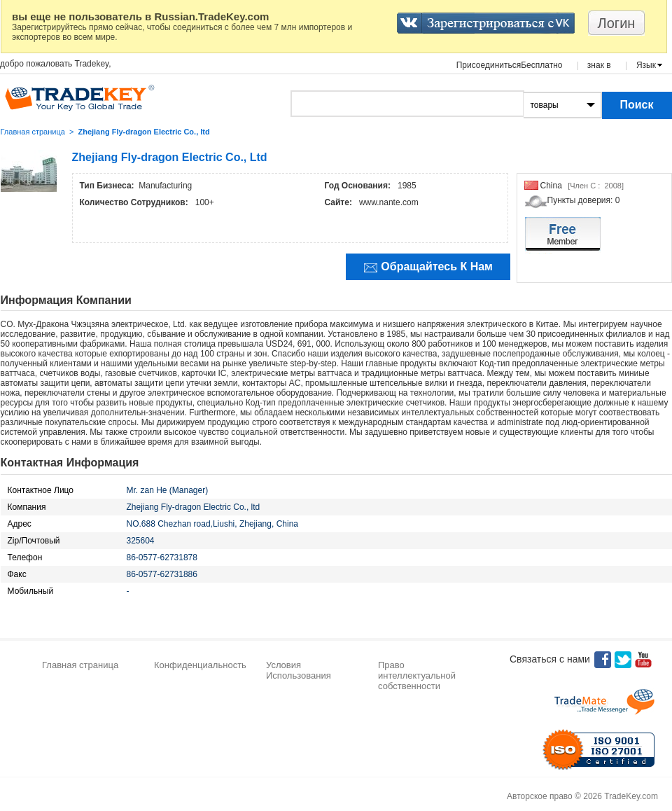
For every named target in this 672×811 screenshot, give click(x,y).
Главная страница (33, 132)
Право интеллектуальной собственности (417, 675)
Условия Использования (299, 670)
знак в (599, 65)
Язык (646, 65)
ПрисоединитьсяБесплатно (510, 65)
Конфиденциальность (200, 665)
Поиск (636, 105)
